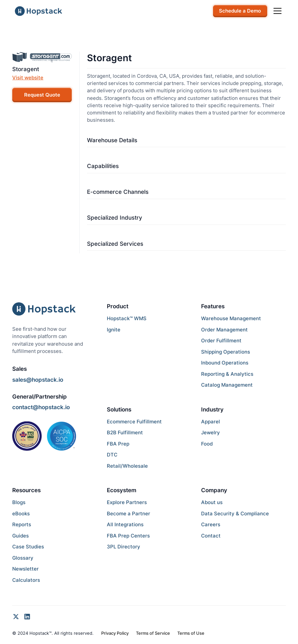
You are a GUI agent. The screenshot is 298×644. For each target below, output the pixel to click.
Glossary (23, 558)
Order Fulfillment (221, 341)
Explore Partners (127, 502)
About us (212, 502)
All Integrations (125, 525)
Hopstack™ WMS (127, 319)
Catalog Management (227, 385)
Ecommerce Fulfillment (134, 422)
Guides (21, 536)
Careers (211, 525)
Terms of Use (191, 633)
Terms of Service (153, 633)
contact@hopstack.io (41, 407)
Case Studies (28, 547)
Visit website (28, 78)
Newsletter (25, 569)
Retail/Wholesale (127, 466)
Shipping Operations (226, 352)
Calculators (26, 580)
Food (207, 444)
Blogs (19, 502)
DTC (112, 455)
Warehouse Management (231, 319)
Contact (211, 536)
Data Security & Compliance (235, 514)
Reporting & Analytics (227, 374)
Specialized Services (115, 244)
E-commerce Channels (118, 192)
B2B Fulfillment (125, 433)
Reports (22, 525)
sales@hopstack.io (38, 380)
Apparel (211, 422)
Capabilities (103, 166)
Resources (26, 490)
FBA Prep (118, 444)
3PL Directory (124, 547)
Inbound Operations (225, 363)
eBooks (21, 514)
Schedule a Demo (240, 11)
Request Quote (42, 95)
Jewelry (211, 433)
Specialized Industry (115, 218)
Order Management (224, 330)
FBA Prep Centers (128, 536)
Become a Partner (128, 514)
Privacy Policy (115, 633)
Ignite (114, 330)
